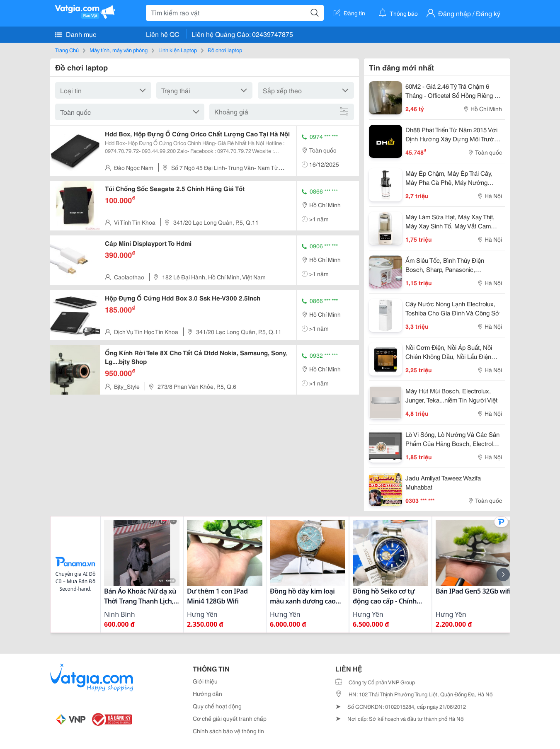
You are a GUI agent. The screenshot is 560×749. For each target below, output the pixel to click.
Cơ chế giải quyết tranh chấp (230, 718)
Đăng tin (349, 13)
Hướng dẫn (207, 693)
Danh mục (76, 34)
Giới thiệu (205, 681)
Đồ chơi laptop (225, 50)
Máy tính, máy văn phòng (119, 50)
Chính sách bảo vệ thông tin (228, 731)
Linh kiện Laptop (178, 50)
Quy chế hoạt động (217, 706)
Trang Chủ (67, 50)
